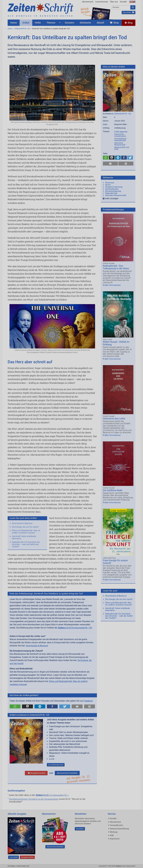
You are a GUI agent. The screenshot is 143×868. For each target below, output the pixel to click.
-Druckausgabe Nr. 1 (52, 795)
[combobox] (121, 7)
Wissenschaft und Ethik (122, 148)
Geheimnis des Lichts (114, 418)
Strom (108, 185)
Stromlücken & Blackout (22, 523)
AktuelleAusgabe (85, 10)
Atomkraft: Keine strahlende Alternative (24, 537)
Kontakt (123, 2)
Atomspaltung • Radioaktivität (121, 140)
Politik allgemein (121, 132)
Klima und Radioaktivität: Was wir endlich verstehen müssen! (26, 532)
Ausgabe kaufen (36, 773)
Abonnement (88, 2)
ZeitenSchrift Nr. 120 (22, 29)
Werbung (114, 832)
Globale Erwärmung (114, 187)
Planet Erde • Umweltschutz (120, 135)
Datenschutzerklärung (119, 829)
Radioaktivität (111, 193)
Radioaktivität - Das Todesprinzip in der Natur (116, 267)
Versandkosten (116, 825)
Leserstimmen (102, 2)
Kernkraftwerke (112, 189)
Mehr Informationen (113, 285)
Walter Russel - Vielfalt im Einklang (116, 343)
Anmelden (80, 829)
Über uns (114, 2)
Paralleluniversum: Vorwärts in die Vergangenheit (34, 799)
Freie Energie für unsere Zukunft (115, 562)
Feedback (88, 701)
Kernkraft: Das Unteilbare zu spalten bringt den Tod (51, 29)
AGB (112, 835)
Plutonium (110, 183)
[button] (15, 706)
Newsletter (129, 12)
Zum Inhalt (13, 857)
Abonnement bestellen (67, 773)
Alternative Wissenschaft (120, 144)
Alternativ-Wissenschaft (116, 195)
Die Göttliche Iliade (113, 490)
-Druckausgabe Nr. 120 (75, 628)
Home (10, 29)
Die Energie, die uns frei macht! (25, 527)
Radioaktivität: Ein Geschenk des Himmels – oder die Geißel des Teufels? (26, 544)
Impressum (115, 839)
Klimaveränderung (113, 191)
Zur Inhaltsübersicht (56, 765)
